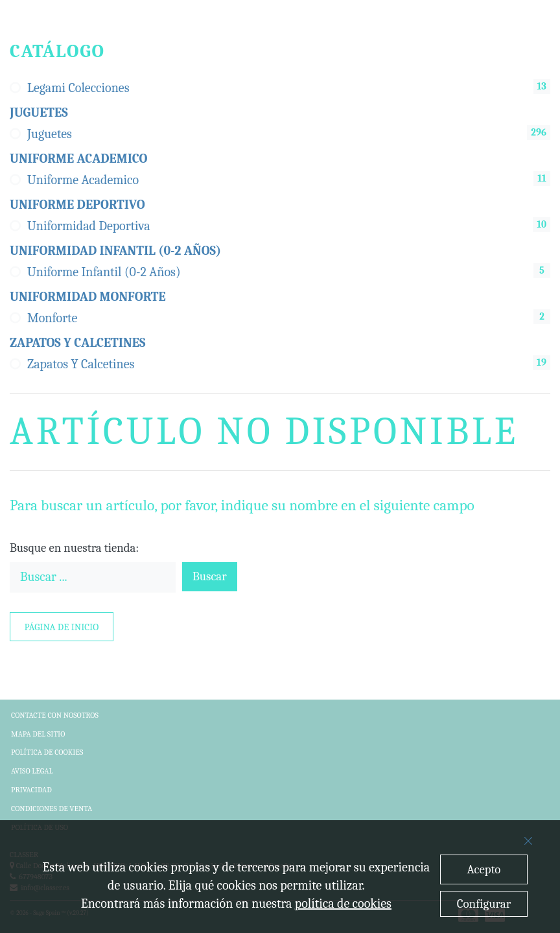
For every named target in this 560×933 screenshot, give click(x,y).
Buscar (210, 576)
